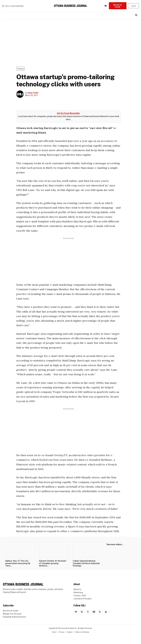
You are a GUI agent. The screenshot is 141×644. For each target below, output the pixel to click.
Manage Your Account (12, 614)
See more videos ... (115, 544)
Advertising (78, 592)
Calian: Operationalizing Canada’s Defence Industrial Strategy (86, 563)
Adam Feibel (33, 93)
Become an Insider (11, 611)
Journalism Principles (83, 599)
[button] (136, 15)
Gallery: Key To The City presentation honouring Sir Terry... (18, 563)
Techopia (20, 69)
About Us (77, 589)
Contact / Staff (80, 596)
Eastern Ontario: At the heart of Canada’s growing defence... (53, 563)
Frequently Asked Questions (15, 617)
